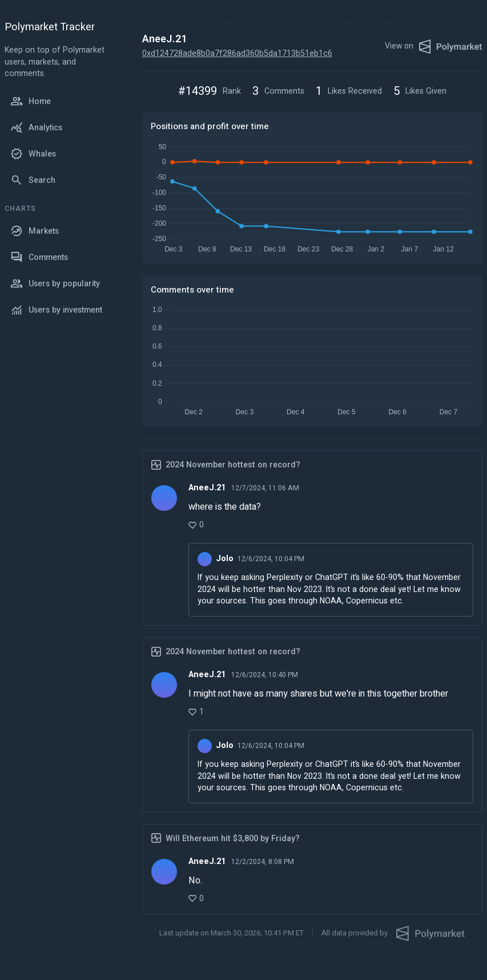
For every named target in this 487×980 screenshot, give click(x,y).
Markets (35, 231)
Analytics (36, 127)
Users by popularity (55, 283)
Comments (39, 257)
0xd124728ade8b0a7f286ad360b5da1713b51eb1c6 (237, 53)
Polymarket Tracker (50, 28)
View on (434, 47)
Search (33, 180)
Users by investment (56, 310)
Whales (33, 154)
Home (31, 101)
